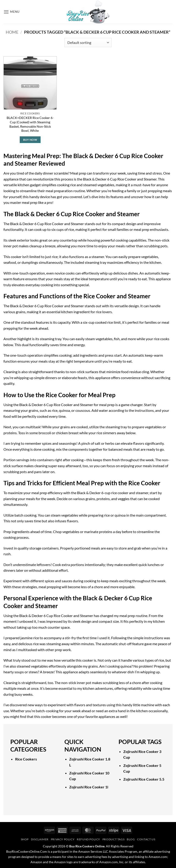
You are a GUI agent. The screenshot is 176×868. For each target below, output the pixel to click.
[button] (11, 12)
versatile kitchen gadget (22, 185)
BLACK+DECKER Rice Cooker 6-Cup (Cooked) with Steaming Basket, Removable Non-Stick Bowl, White (30, 124)
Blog (131, 839)
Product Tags (113, 839)
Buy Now (30, 140)
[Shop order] (88, 43)
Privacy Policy (63, 839)
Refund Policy (88, 839)
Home (12, 32)
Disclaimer (40, 839)
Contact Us (146, 839)
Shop (25, 839)
